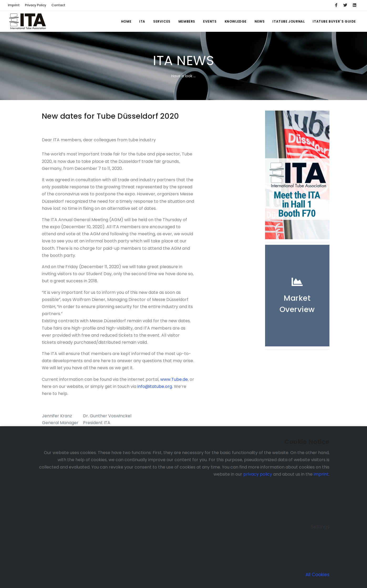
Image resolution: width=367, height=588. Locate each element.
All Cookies (317, 575)
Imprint (14, 5)
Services (162, 21)
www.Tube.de (174, 379)
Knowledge (236, 21)
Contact (58, 5)
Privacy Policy (36, 5)
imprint (321, 474)
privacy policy (258, 474)
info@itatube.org (154, 386)
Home (126, 21)
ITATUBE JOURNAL (289, 21)
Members (187, 21)
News (260, 21)
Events (210, 21)
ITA (142, 21)
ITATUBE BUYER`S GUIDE (334, 21)
